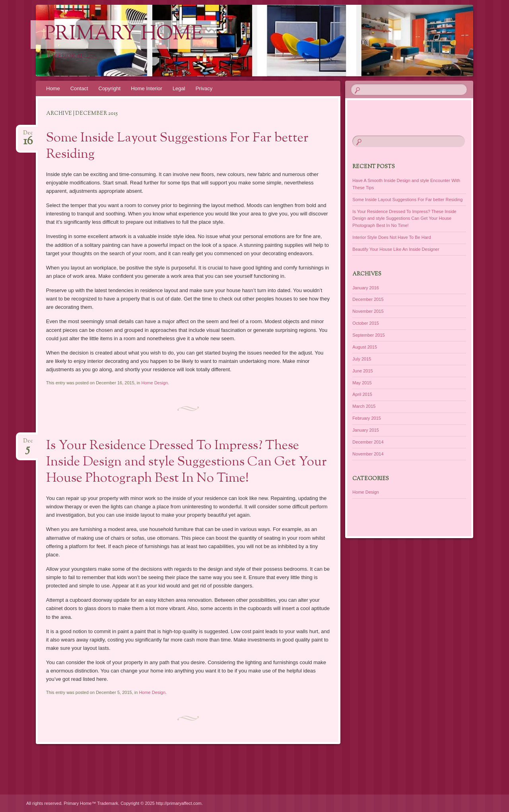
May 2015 (362, 383)
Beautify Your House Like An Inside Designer (396, 249)
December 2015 (368, 299)
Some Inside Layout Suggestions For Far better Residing (177, 146)
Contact (79, 88)
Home (53, 88)
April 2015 (362, 394)
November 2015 (368, 311)
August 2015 (365, 347)
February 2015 (367, 418)
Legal (179, 88)
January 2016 (366, 288)
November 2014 (368, 454)
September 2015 (368, 335)
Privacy (204, 88)
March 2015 (364, 406)
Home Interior (147, 88)
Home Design (154, 383)
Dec (28, 135)
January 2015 (366, 430)
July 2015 (362, 359)
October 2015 (366, 323)
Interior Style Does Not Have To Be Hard (391, 237)
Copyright (110, 88)
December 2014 (368, 442)
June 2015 (362, 371)
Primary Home (124, 35)
